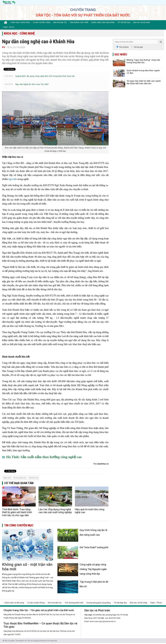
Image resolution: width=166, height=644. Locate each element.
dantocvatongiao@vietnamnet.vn (103, 621)
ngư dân (13, 179)
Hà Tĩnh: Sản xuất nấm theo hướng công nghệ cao (44, 457)
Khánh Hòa (34, 478)
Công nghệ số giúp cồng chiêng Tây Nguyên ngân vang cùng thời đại (93, 569)
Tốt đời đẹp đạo (124, 22)
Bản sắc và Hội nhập (142, 22)
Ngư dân (8, 478)
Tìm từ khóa (124, 47)
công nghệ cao (20, 478)
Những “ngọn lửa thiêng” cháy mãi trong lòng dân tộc (143, 61)
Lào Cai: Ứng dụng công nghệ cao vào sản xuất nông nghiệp (55, 511)
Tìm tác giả (138, 47)
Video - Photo (9, 27)
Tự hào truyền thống (42, 22)
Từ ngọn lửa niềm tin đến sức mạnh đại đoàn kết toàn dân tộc (144, 82)
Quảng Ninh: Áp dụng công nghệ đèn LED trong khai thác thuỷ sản (45, 76)
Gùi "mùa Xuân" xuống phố (94, 547)
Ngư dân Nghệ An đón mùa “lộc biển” (32, 84)
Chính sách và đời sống (20, 22)
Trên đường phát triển (79, 22)
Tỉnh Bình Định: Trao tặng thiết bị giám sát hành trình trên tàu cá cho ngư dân (17, 512)
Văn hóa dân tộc (60, 22)
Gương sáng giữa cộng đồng (103, 22)
